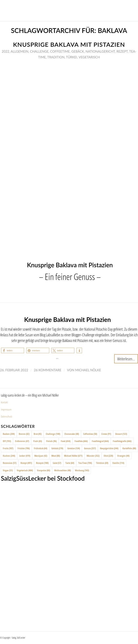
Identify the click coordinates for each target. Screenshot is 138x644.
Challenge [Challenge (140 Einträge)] (53, 434)
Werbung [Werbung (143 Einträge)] (82, 470)
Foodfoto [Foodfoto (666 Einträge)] (81, 441)
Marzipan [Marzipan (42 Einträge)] (41, 456)
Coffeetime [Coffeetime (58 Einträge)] (90, 434)
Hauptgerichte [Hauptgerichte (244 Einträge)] (109, 448)
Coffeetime (60, 51)
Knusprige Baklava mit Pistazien (69, 44)
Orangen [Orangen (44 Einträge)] (123, 456)
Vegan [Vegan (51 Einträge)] (8, 470)
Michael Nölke (88, 370)
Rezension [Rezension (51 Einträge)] (10, 463)
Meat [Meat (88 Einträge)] (56, 456)
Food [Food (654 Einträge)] (66, 441)
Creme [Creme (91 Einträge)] (106, 434)
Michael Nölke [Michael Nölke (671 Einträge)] (73, 456)
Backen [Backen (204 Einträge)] (9, 434)
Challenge (39, 51)
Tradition (56, 57)
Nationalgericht (100, 51)
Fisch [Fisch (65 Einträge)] (38, 441)
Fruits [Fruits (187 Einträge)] (8, 448)
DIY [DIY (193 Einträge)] (7, 441)
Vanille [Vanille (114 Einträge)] (118, 463)
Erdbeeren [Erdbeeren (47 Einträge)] (22, 441)
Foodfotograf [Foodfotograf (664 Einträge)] (100, 441)
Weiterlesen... (126, 359)
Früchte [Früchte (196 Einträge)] (24, 448)
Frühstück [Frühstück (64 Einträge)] (41, 448)
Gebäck (78, 51)
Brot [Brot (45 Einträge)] (38, 434)
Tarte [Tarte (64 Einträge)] (70, 463)
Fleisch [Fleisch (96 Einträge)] (51, 441)
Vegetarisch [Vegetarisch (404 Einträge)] (25, 470)
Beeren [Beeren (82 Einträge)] (24, 434)
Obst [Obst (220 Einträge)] (108, 456)
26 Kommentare (48, 370)
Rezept (122, 51)
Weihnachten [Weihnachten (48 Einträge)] (63, 470)
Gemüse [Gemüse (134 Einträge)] (74, 448)
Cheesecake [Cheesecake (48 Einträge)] (72, 434)
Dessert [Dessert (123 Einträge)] (121, 434)
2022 (5, 51)
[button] (13, 350)
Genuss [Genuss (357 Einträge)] (90, 448)
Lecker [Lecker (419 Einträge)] (25, 456)
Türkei (72, 57)
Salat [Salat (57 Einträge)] (57, 463)
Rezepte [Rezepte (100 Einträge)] (42, 463)
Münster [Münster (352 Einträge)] (93, 456)
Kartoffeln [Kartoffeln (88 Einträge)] (129, 448)
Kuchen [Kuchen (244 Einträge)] (9, 456)
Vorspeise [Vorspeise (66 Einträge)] (44, 470)
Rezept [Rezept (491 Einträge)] (26, 463)
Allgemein (20, 51)
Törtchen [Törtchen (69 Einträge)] (102, 463)
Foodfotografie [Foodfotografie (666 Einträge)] (122, 441)
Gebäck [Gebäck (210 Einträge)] (57, 448)
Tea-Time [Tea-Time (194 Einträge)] (85, 463)
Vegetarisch (89, 57)
